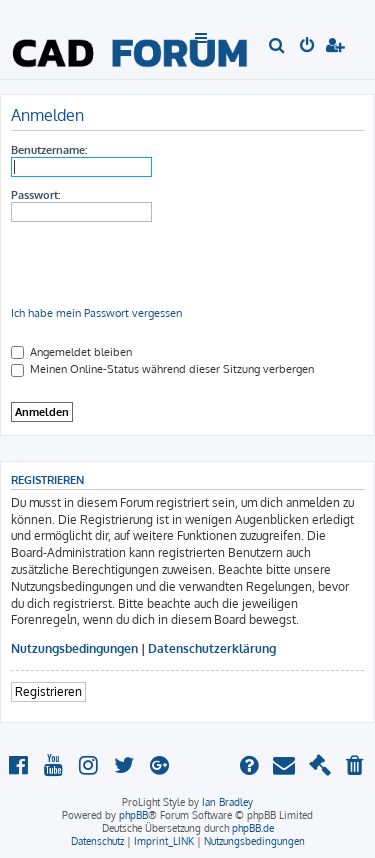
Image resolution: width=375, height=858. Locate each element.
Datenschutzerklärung (212, 648)
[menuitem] (277, 47)
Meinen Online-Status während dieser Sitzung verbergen (162, 369)
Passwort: (35, 195)
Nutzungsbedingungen (74, 648)
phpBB (133, 815)
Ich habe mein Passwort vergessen (96, 313)
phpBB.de (253, 828)
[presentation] (163, 264)
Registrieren (48, 691)
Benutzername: (49, 150)
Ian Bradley (227, 802)
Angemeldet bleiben (71, 352)
